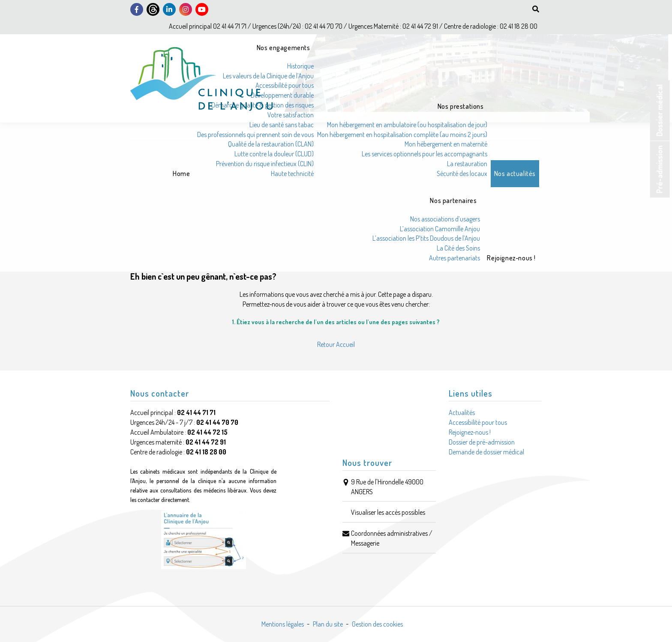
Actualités (462, 412)
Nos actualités (515, 173)
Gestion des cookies (377, 624)
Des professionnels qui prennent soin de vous (255, 134)
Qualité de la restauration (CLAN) (271, 144)
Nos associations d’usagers (445, 219)
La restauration (467, 164)
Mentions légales (283, 624)
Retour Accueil (336, 344)
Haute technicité (292, 173)
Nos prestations (461, 106)
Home (181, 173)
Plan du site (328, 624)
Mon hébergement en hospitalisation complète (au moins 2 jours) (402, 134)
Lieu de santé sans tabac (282, 125)
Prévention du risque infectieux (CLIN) (265, 164)
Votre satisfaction (291, 115)
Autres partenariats (454, 258)
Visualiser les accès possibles (388, 512)
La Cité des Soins (458, 248)
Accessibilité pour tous (285, 85)
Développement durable (282, 95)
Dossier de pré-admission (482, 442)
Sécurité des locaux (462, 173)
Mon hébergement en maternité (446, 144)
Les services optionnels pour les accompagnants (424, 154)
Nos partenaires (453, 200)
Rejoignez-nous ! (511, 258)
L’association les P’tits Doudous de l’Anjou (426, 238)
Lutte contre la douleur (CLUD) (274, 154)
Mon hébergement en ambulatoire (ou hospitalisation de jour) (407, 125)
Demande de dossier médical (486, 452)
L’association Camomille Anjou (440, 229)
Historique (300, 66)
